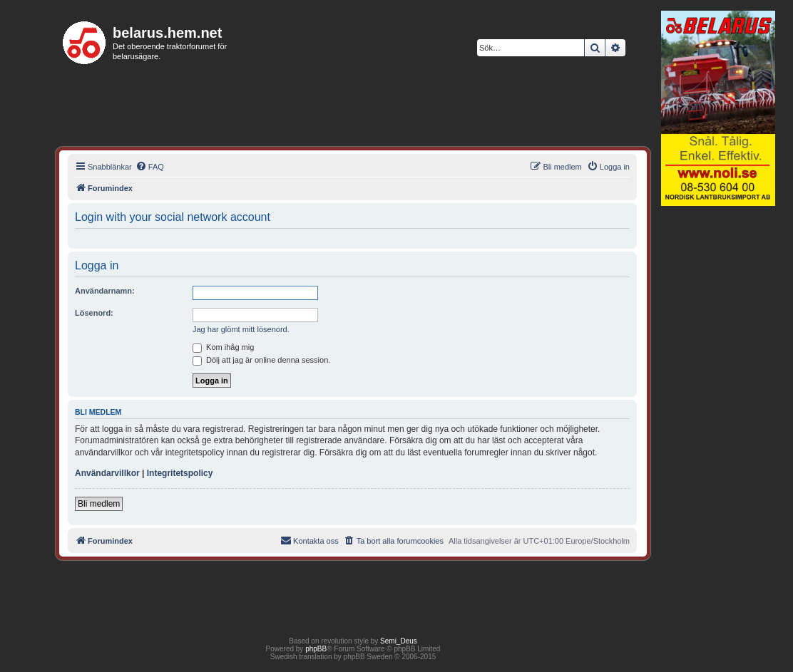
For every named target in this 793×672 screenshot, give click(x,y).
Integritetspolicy (180, 473)
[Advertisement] (718, 430)
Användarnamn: (105, 291)
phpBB (316, 649)
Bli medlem (99, 504)
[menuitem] (150, 167)
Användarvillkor (107, 473)
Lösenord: (94, 313)
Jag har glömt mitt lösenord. (241, 329)
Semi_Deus (399, 641)
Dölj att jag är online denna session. (261, 360)
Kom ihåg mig (223, 347)
